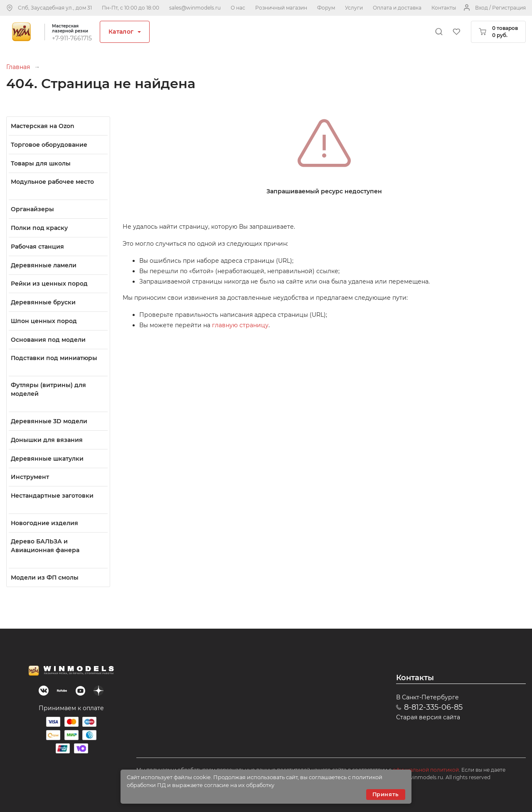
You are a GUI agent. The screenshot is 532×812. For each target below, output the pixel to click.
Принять (386, 794)
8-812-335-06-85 (433, 707)
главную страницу (240, 325)
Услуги (354, 8)
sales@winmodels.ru (195, 8)
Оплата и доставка (397, 8)
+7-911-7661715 (72, 38)
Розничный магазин (281, 8)
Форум (326, 8)
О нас (238, 8)
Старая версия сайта (428, 717)
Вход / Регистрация (500, 8)
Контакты (444, 8)
